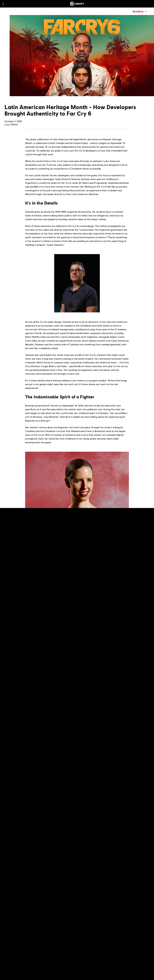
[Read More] (15, 768)
